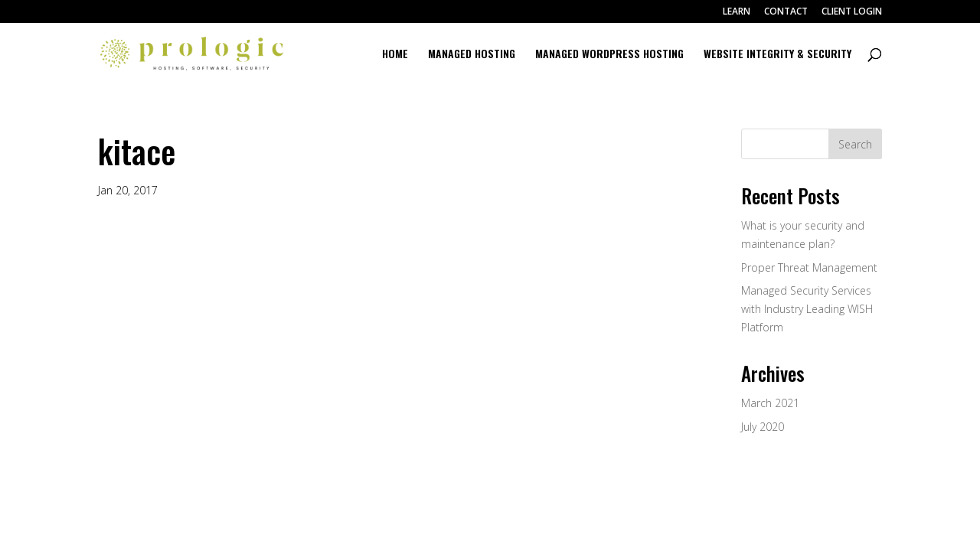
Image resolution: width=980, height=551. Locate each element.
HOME (395, 55)
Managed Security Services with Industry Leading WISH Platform (807, 309)
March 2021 (770, 403)
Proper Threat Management (809, 267)
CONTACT (786, 12)
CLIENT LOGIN (852, 12)
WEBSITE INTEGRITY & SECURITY (777, 55)
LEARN (737, 12)
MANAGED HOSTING (472, 55)
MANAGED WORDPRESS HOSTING (609, 55)
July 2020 (763, 427)
